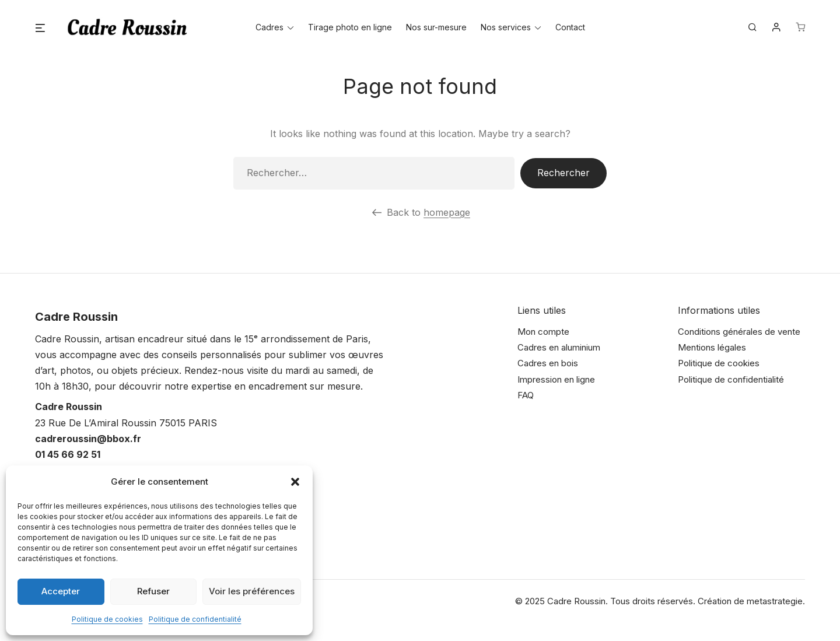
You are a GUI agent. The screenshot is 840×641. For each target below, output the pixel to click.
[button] (295, 482)
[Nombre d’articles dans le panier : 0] (800, 27)
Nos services (506, 27)
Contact (570, 27)
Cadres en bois (548, 363)
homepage (447, 212)
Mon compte (543, 332)
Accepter (61, 591)
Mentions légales (712, 347)
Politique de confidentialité (195, 619)
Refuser (153, 591)
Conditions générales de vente (739, 332)
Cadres (269, 27)
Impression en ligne (556, 379)
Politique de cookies (107, 619)
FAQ (526, 395)
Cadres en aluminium (559, 347)
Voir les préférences (252, 591)
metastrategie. (776, 601)
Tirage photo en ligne (350, 27)
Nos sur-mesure (436, 27)
